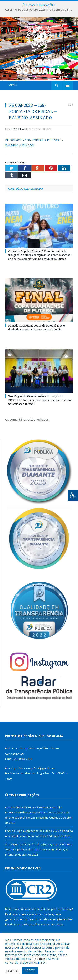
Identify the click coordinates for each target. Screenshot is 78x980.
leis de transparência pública (24, 924)
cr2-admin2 (17, 129)
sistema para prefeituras (56, 909)
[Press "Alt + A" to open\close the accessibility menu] (73, 495)
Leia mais (39, 959)
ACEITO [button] (30, 970)
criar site (31, 909)
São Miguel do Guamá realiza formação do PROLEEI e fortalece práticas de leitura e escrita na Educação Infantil (39, 400)
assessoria (34, 914)
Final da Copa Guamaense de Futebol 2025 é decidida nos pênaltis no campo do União (37, 327)
